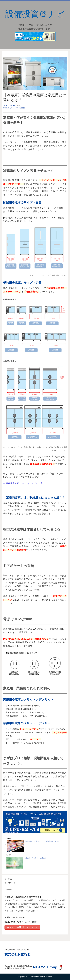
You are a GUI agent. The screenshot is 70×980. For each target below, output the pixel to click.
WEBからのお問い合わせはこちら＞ (22, 927)
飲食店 (19, 106)
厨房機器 (6, 108)
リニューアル (14, 108)
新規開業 (22, 108)
